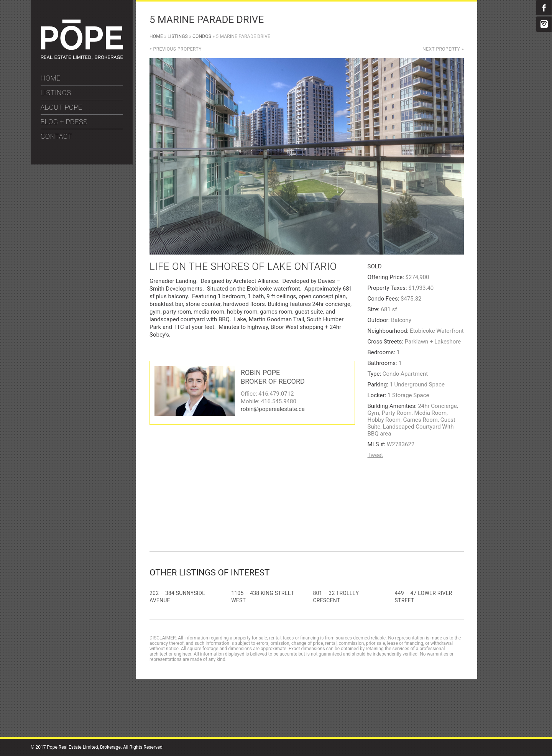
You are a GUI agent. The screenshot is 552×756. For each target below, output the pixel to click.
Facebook (544, 8)
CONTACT (57, 136)
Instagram (544, 24)
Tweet (375, 455)
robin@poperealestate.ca (273, 409)
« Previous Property (176, 49)
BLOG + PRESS (64, 122)
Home (156, 36)
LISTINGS (56, 93)
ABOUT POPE (62, 107)
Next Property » (443, 49)
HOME (51, 78)
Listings (178, 36)
